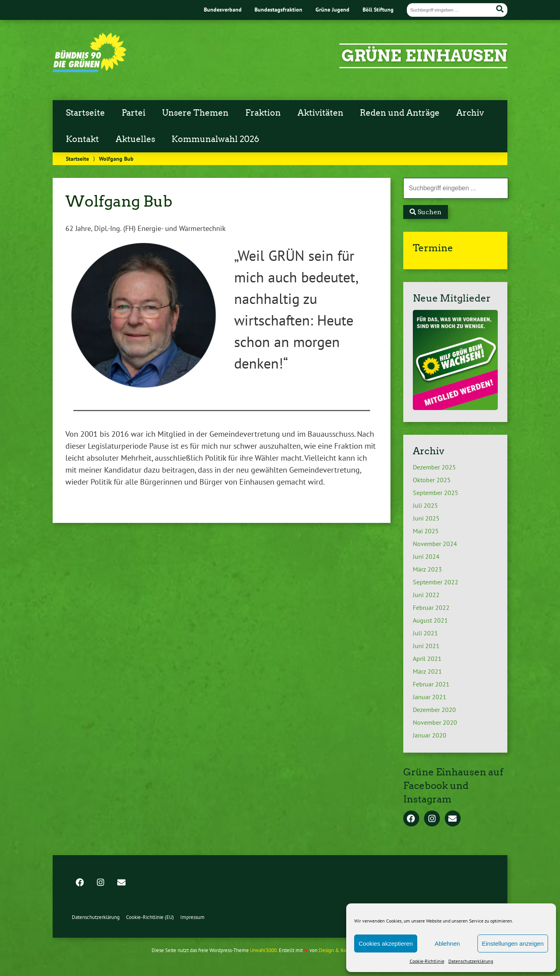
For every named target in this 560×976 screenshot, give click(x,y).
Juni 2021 (426, 646)
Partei (134, 113)
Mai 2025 (426, 531)
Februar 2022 (431, 607)
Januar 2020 (430, 735)
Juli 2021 (425, 633)
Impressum (192, 917)
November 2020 (435, 722)
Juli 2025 (425, 505)
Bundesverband (223, 9)
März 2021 (427, 671)
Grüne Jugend (332, 9)
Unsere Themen (195, 113)
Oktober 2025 (432, 480)
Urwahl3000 (263, 950)
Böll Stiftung (378, 9)
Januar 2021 (430, 697)
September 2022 (436, 582)
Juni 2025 (426, 518)
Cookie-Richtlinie (427, 961)
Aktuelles (135, 139)
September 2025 (436, 493)
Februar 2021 (431, 684)
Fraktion (263, 113)
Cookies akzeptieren (386, 943)
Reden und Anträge (400, 113)
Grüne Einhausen (424, 56)
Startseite (85, 113)
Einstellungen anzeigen (513, 943)
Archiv (470, 113)
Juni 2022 (426, 595)
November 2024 (435, 544)
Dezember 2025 (434, 467)
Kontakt (82, 139)
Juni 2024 (426, 556)
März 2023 (427, 569)
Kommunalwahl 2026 (215, 139)
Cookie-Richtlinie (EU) (150, 917)
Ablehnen (447, 943)
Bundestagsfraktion (278, 9)
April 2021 (427, 659)
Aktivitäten (320, 113)
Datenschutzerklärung (471, 961)
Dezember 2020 (434, 710)
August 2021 (430, 620)
